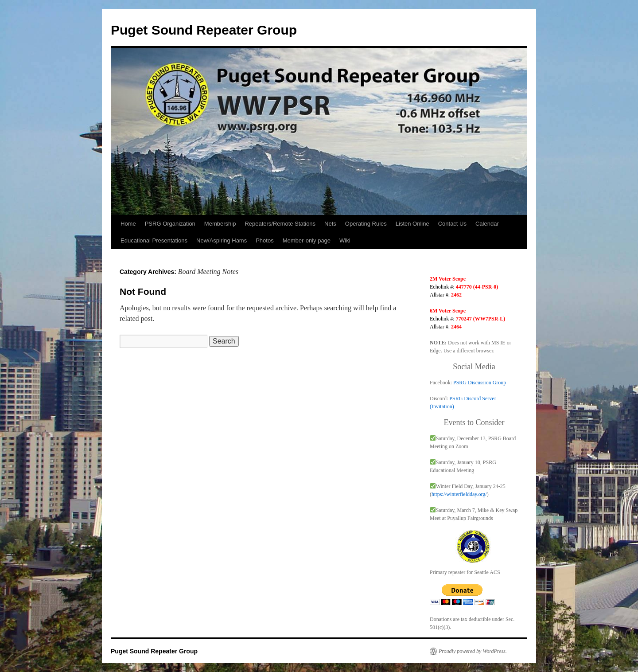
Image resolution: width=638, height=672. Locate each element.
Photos (265, 240)
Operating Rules (366, 224)
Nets (330, 224)
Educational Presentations (154, 240)
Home (128, 224)
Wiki (345, 240)
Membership (220, 224)
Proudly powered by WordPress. (473, 651)
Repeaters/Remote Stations (280, 224)
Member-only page (307, 240)
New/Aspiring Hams (222, 240)
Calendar (487, 224)
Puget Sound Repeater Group (204, 30)
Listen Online (412, 224)
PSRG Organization (170, 224)
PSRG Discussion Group (480, 383)
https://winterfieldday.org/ (459, 494)
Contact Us (452, 224)
